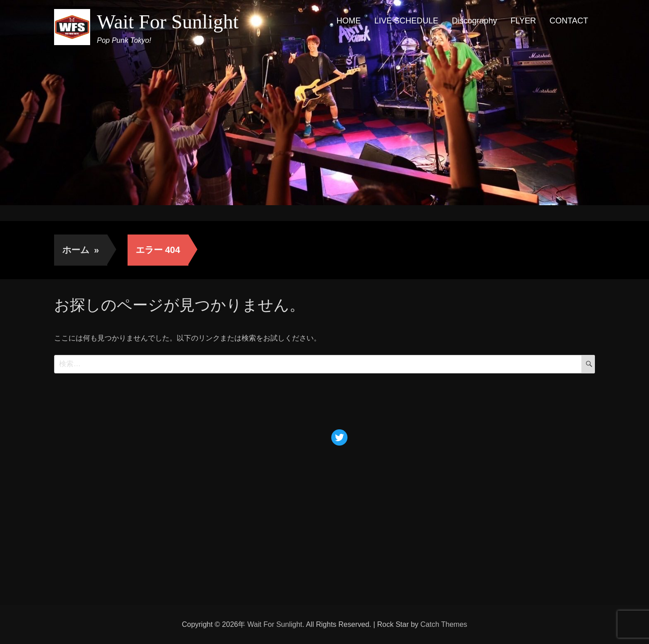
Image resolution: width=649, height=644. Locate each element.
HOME (349, 21)
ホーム (81, 250)
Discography (475, 21)
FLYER (523, 21)
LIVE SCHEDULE (407, 21)
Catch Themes (444, 624)
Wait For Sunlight (168, 22)
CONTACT (569, 21)
